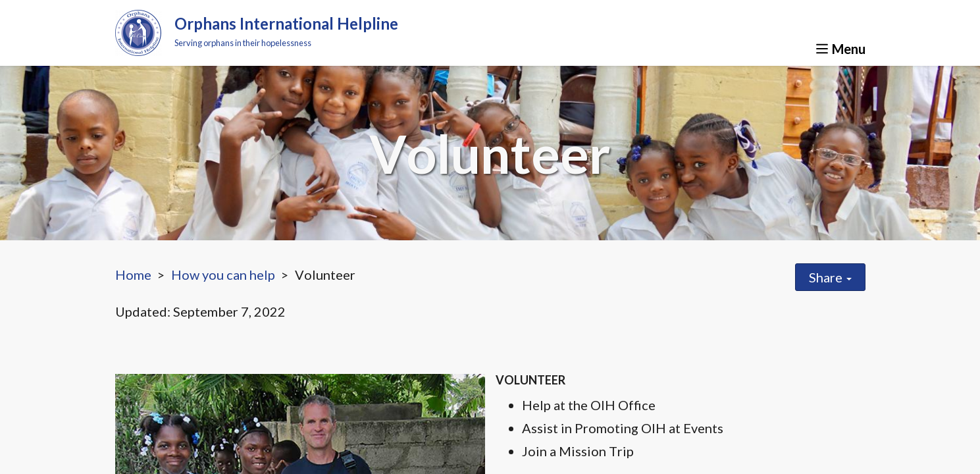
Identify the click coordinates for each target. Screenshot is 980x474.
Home (133, 275)
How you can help (223, 275)
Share (830, 277)
